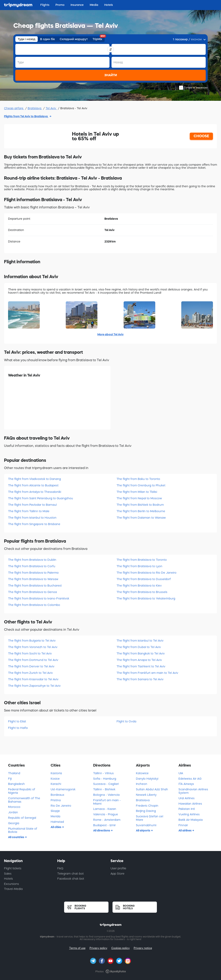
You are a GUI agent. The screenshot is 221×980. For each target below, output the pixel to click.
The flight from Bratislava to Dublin (32, 560)
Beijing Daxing (146, 811)
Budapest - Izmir (104, 825)
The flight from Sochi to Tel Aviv (30, 653)
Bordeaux (57, 795)
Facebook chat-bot (71, 879)
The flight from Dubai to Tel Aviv (139, 647)
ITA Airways (186, 784)
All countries (16, 837)
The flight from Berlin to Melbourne (141, 511)
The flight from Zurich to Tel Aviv (30, 673)
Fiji (10, 779)
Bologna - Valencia (106, 795)
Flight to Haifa (18, 728)
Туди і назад (27, 39)
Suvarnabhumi (146, 825)
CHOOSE (201, 136)
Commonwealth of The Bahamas (24, 800)
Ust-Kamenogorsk (63, 789)
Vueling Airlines (189, 814)
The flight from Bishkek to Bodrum (140, 505)
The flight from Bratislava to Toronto (142, 560)
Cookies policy (120, 948)
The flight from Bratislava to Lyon (139, 566)
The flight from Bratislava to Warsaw (33, 579)
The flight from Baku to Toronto (138, 479)
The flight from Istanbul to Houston (32, 518)
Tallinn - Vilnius (103, 773)
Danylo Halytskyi (147, 779)
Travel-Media (13, 889)
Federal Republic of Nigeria (22, 791)
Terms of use (77, 948)
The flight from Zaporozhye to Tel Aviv (34, 686)
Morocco (14, 807)
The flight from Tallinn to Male (29, 511)
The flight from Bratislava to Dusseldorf (144, 579)
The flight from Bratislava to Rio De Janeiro (146, 573)
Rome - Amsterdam (107, 820)
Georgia (14, 823)
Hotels (8, 879)
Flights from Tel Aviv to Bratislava (26, 116)
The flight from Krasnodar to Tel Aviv (33, 679)
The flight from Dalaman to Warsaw (141, 518)
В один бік (47, 39)
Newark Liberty (146, 795)
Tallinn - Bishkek (104, 789)
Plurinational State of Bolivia (23, 830)
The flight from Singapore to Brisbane (34, 524)
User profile (118, 868)
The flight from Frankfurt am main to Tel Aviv (147, 673)
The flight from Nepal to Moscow (139, 498)
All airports (143, 830)
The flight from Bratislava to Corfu (32, 566)
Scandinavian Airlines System (193, 791)
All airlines (185, 830)
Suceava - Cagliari (106, 784)
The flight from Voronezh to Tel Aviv (33, 647)
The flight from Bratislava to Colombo (34, 605)
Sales (8, 874)
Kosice (55, 779)
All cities (56, 827)
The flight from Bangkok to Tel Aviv (141, 653)
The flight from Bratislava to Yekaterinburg (146, 598)
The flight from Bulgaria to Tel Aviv (32, 641)
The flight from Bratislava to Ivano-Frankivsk (39, 598)
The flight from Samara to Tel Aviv (140, 679)
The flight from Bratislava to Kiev (139, 586)
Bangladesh (16, 784)
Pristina (56, 800)
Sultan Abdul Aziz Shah (152, 789)
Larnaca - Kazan (105, 809)
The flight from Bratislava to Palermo (33, 573)
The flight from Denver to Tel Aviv (31, 666)
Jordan (13, 812)
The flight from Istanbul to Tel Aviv (140, 641)
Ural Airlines (187, 798)
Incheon (142, 784)
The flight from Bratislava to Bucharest (35, 586)
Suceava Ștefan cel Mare (150, 818)
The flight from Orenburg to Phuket (141, 485)
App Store (117, 874)
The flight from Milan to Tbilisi (137, 492)
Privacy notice (143, 948)
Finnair (183, 825)
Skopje (55, 811)
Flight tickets (13, 868)
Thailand (14, 773)
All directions (102, 830)
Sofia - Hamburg (105, 779)
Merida (55, 816)
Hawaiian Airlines (190, 804)
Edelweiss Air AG (190, 779)
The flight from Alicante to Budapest (33, 485)
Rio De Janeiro (61, 806)
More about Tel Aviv (110, 334)
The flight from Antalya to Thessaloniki (35, 492)
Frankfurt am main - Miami (107, 802)
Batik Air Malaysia (191, 820)
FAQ (60, 868)
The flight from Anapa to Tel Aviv (139, 660)
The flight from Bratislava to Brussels (142, 592)
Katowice (142, 773)
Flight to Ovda (126, 721)
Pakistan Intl (187, 809)
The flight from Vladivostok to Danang (34, 479)
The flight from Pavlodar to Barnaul (32, 505)
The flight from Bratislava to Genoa (32, 592)
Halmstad (57, 822)
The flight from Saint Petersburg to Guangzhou (41, 498)
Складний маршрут (74, 39)
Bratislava (35, 108)
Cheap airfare (14, 108)
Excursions (11, 884)
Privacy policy (98, 948)
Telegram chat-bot (70, 874)
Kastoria (56, 773)
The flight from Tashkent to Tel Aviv (141, 666)
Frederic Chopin (147, 806)
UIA (181, 773)
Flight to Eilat (17, 721)
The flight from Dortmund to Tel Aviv (33, 660)
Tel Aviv (51, 108)
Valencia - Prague (106, 814)
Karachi (56, 784)
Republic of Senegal (22, 818)
